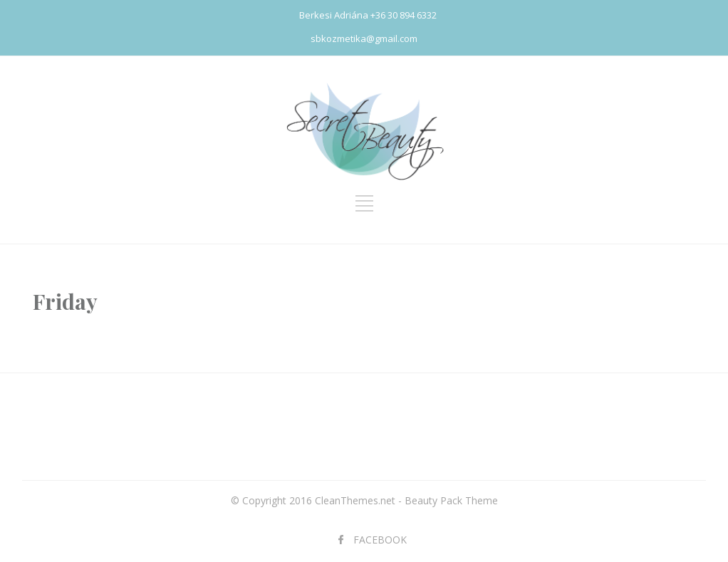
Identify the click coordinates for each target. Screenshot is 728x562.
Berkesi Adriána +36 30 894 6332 (368, 15)
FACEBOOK (380, 540)
